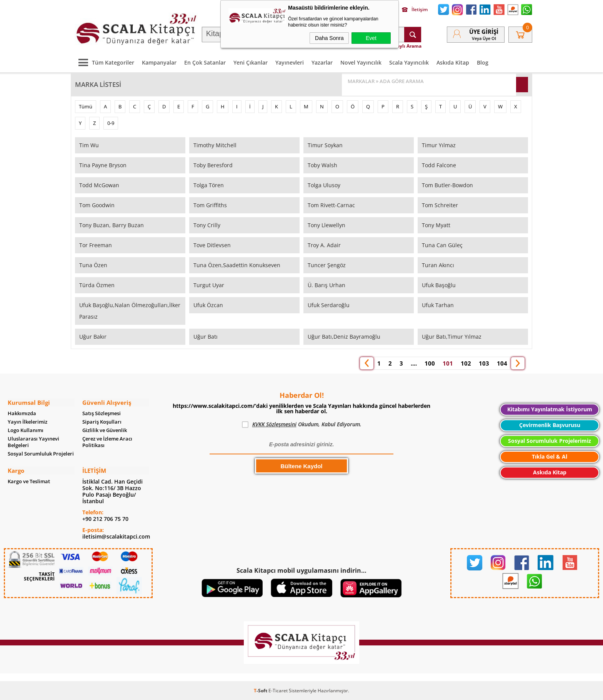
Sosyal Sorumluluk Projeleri (41, 453)
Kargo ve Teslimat (29, 481)
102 (466, 363)
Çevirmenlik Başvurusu (550, 425)
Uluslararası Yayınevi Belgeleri (33, 442)
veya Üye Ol (484, 38)
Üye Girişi (484, 32)
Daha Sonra (329, 38)
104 (502, 363)
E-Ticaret (278, 690)
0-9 (111, 123)
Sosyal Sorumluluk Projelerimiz (550, 441)
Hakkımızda (22, 413)
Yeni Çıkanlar (251, 62)
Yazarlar (322, 62)
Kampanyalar (159, 62)
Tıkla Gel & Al (550, 456)
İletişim (415, 10)
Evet (371, 38)
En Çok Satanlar (205, 62)
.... (414, 363)
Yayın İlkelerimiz (27, 421)
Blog (483, 62)
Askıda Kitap (453, 62)
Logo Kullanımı (26, 430)
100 (430, 363)
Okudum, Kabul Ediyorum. (302, 424)
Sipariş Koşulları (102, 421)
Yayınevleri (290, 62)
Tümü (86, 106)
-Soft (261, 690)
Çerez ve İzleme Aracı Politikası (107, 442)
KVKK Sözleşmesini (274, 424)
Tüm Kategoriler (104, 62)
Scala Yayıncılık (409, 62)
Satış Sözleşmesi (102, 413)
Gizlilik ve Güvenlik (105, 430)
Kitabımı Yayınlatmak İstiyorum (550, 409)
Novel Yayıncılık (361, 62)
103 (484, 363)
